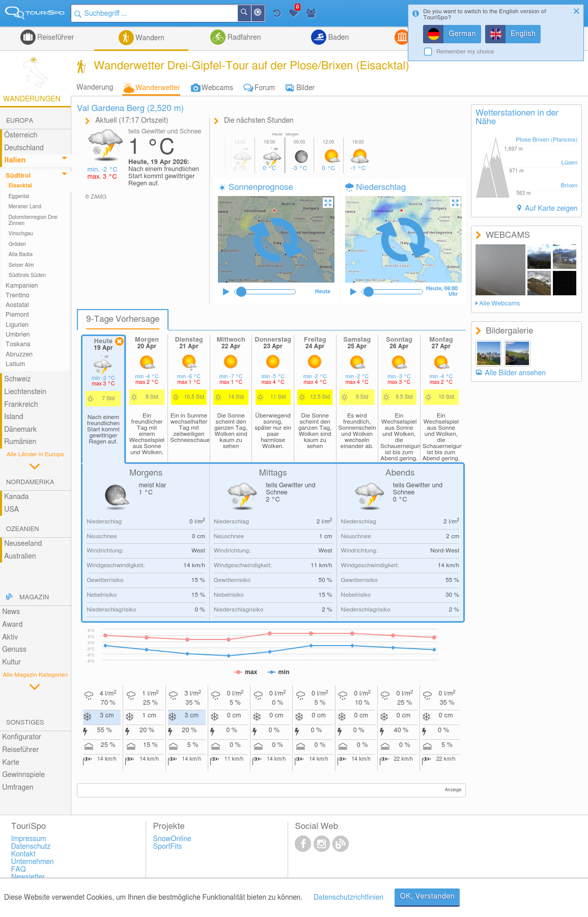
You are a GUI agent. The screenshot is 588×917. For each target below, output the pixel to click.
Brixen (569, 186)
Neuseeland (23, 544)
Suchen (250, 13)
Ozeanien (23, 529)
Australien (20, 557)
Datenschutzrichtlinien (348, 898)
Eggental (19, 197)
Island (14, 417)
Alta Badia (21, 255)
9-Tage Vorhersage (123, 319)
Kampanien (22, 286)
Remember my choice (465, 52)
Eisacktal (20, 186)
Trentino (17, 296)
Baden (338, 38)
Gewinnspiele (23, 775)
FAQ (19, 870)
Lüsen (570, 163)
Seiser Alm (21, 265)
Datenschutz (31, 847)
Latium (15, 364)
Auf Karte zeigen (551, 209)
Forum (265, 88)
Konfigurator (22, 737)
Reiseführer (55, 38)
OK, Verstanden (427, 897)
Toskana (18, 344)
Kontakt (23, 854)
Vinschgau (21, 234)
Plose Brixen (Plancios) (547, 140)
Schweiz (17, 379)
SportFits (168, 847)
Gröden (17, 244)
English (523, 34)
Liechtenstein (25, 392)
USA (11, 510)
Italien (15, 160)
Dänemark (20, 430)
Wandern (149, 38)
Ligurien (17, 325)
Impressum (29, 839)
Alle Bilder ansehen (515, 373)
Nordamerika (30, 482)
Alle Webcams (499, 304)
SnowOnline (172, 839)
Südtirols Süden (27, 275)
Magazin (34, 598)
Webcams (217, 88)
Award (12, 625)
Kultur (11, 662)
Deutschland (24, 148)
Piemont (17, 315)
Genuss (14, 650)
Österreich (21, 135)
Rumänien (20, 442)
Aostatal (17, 305)
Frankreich (21, 405)
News (11, 612)
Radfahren (243, 38)
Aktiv (10, 637)
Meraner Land (25, 207)
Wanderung (95, 88)
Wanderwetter (158, 88)
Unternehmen (33, 862)
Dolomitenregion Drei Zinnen (33, 220)
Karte (11, 763)
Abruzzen (19, 355)
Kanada (16, 497)
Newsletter (28, 877)
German (462, 34)
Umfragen (18, 788)
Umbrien (18, 335)
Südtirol (18, 176)
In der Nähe (264, 14)
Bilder (305, 88)
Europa (20, 121)
